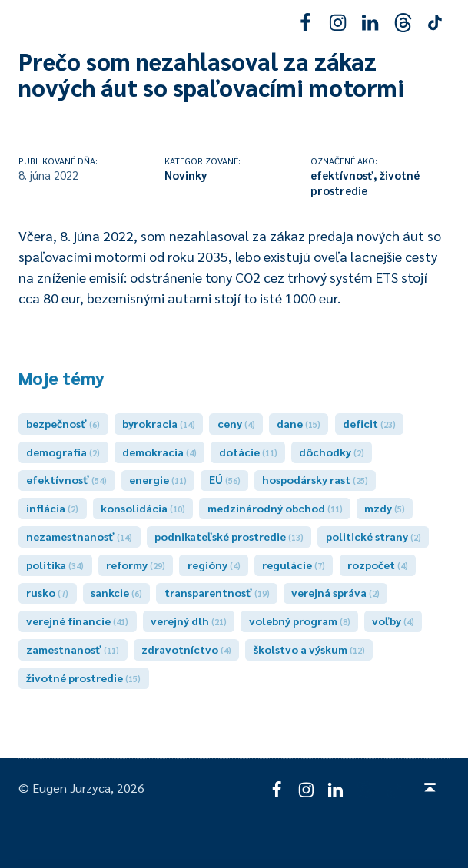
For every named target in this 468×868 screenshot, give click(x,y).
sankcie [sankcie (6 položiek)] (116, 592)
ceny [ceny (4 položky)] (236, 423)
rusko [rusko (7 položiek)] (47, 592)
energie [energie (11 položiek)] (158, 479)
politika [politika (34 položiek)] (55, 565)
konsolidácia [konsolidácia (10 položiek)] (143, 508)
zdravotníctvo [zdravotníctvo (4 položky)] (186, 649)
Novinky (186, 175)
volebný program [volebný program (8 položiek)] (300, 621)
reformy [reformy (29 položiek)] (136, 565)
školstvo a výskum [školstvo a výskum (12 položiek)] (309, 649)
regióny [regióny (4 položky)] (214, 565)
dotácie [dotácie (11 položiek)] (248, 452)
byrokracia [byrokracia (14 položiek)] (159, 423)
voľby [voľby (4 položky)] (393, 621)
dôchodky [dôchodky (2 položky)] (332, 452)
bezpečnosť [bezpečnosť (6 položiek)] (63, 423)
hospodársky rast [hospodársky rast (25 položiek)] (315, 479)
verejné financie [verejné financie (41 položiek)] (77, 621)
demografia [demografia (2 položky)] (63, 452)
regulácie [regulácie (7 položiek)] (294, 565)
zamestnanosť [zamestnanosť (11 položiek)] (73, 649)
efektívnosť (342, 175)
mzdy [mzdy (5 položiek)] (385, 508)
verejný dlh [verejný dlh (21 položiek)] (189, 621)
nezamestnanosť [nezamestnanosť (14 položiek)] (79, 536)
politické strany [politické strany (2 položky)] (373, 536)
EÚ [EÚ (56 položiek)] (225, 479)
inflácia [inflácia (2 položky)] (52, 508)
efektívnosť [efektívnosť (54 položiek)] (66, 479)
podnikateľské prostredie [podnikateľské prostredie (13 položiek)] (229, 536)
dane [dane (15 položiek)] (299, 423)
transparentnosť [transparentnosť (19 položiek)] (217, 592)
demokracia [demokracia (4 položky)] (159, 452)
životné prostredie (365, 182)
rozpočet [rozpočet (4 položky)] (378, 565)
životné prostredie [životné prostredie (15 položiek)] (83, 678)
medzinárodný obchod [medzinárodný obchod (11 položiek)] (275, 508)
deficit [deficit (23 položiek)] (369, 423)
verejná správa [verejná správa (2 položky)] (335, 592)
